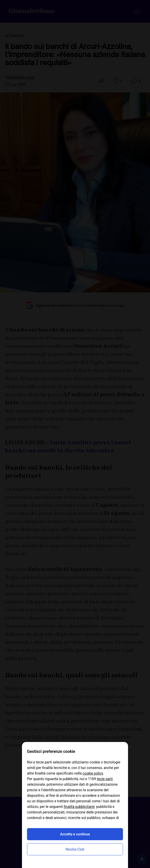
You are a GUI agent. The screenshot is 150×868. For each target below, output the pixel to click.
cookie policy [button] (93, 773)
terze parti (105, 779)
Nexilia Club (75, 849)
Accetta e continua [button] (75, 834)
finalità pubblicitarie (79, 807)
